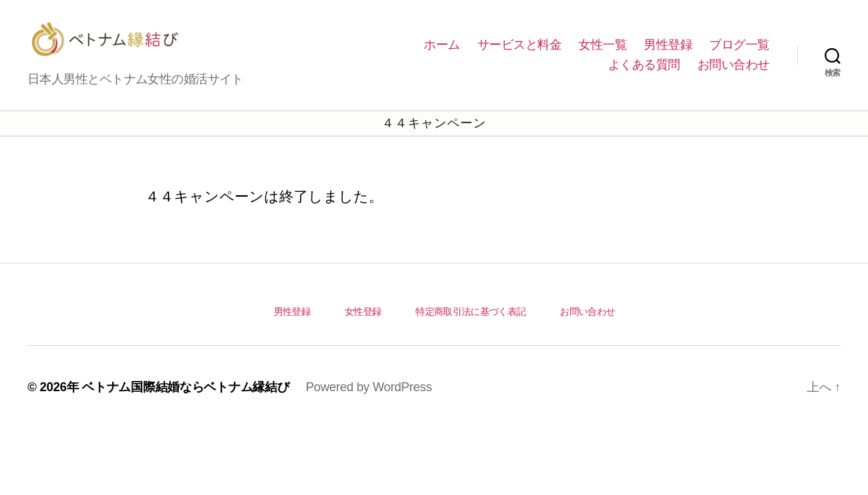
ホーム (442, 55)
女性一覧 (603, 55)
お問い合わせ (734, 75)
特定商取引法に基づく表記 (470, 332)
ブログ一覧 (739, 55)
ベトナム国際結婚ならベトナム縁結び (185, 408)
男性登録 (668, 55)
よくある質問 (644, 75)
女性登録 (363, 332)
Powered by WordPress (369, 408)
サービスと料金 (520, 55)
